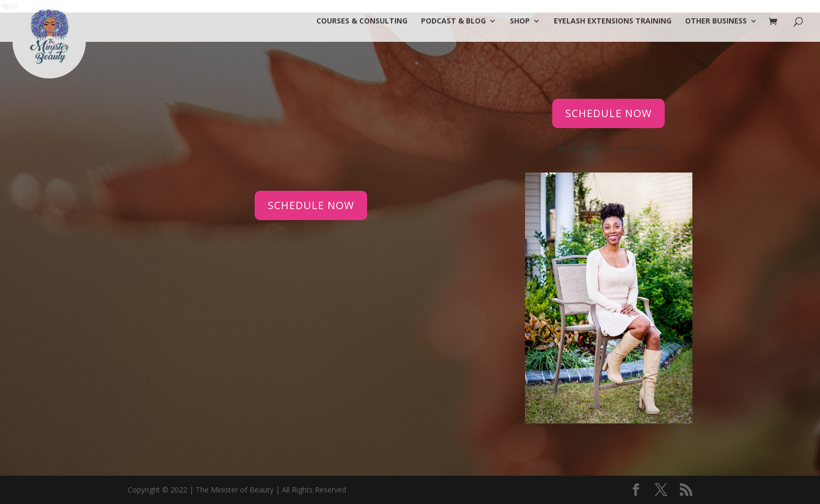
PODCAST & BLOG (453, 21)
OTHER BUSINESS (716, 21)
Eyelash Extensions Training (613, 21)
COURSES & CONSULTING (362, 21)
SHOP (520, 21)
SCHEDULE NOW (311, 205)
